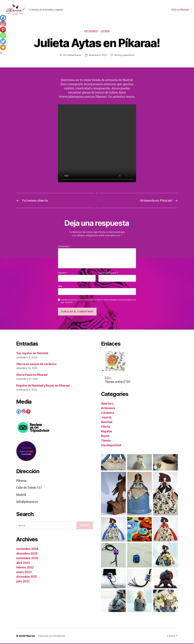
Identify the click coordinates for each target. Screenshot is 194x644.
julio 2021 (23, 582)
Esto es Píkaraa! (180, 10)
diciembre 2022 (27, 554)
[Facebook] (3, 18)
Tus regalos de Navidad (32, 354)
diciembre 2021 (27, 577)
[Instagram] (3, 24)
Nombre (63, 273)
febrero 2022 (25, 568)
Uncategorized (111, 446)
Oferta (105, 427)
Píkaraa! (30, 636)
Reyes (105, 436)
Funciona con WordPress (52, 636)
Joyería (105, 32)
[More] (3, 47)
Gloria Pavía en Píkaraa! (32, 375)
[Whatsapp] (3, 36)
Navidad (107, 422)
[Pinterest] (3, 30)
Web (60, 287)
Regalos (106, 432)
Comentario (64, 247)
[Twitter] (3, 42)
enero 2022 (24, 572)
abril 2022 (23, 563)
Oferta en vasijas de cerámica (36, 364)
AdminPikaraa (74, 55)
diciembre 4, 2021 (98, 55)
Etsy (115, 366)
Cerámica (108, 413)
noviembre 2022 (27, 559)
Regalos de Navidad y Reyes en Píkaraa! (43, 386)
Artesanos (91, 32)
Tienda (106, 441)
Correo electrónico (108, 273)
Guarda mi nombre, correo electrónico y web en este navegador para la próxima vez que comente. (98, 302)
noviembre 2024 (27, 549)
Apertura (107, 404)
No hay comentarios (124, 55)
